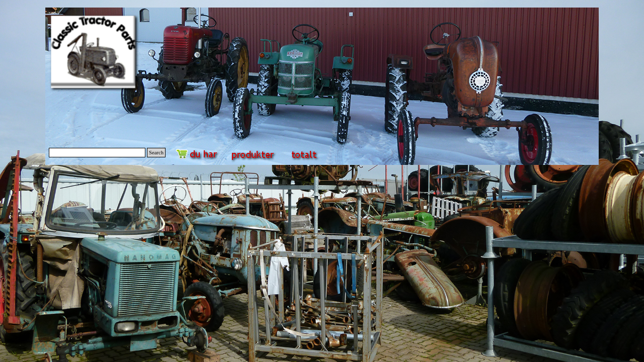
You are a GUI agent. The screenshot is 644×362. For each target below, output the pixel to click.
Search (156, 153)
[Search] (97, 153)
